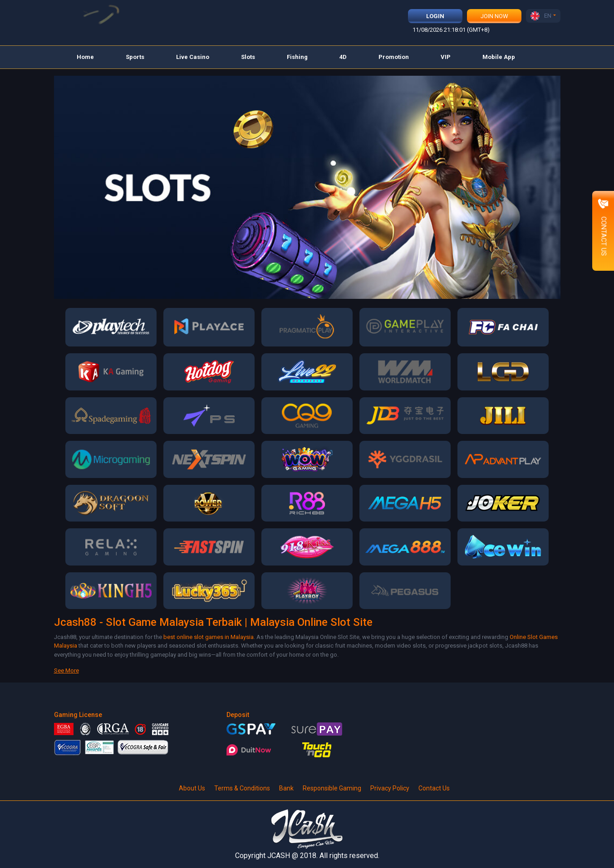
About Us (192, 788)
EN (541, 16)
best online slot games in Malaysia (209, 637)
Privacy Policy (390, 788)
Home (85, 57)
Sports (135, 57)
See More (66, 671)
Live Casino (193, 57)
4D (343, 57)
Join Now (494, 16)
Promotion (394, 57)
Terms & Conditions (242, 788)
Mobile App (499, 57)
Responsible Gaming (332, 788)
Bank (286, 788)
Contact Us (434, 788)
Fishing (297, 57)
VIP (446, 57)
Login (435, 16)
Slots (248, 57)
